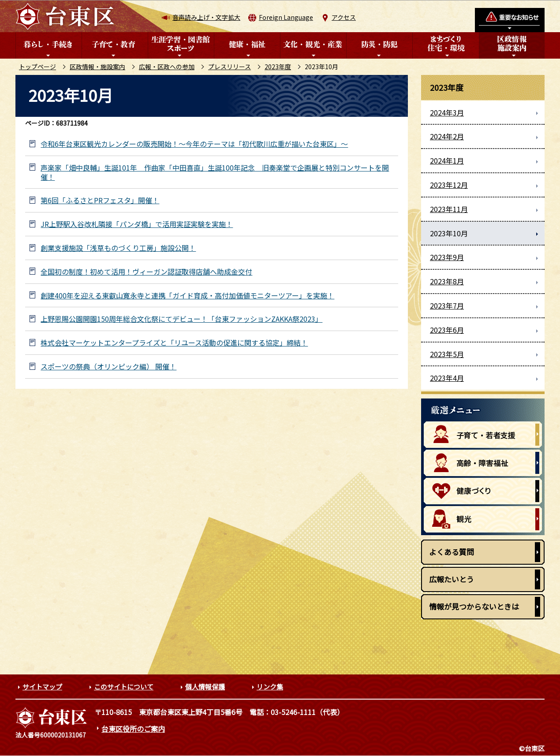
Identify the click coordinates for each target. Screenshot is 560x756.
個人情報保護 (205, 687)
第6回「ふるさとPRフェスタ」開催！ (100, 200)
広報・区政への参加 (167, 67)
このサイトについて (124, 687)
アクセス (344, 17)
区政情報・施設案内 (97, 67)
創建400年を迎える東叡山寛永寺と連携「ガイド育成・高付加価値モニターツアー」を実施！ (187, 296)
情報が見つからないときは (474, 606)
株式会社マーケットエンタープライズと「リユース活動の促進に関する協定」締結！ (174, 343)
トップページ (37, 67)
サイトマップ (42, 687)
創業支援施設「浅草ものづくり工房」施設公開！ (118, 248)
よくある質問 (452, 552)
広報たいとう (452, 579)
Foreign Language (286, 17)
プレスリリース (230, 67)
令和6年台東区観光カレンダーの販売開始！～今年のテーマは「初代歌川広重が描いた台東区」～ (194, 144)
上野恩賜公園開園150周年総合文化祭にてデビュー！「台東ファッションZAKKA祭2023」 (181, 319)
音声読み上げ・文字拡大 (206, 17)
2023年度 (278, 67)
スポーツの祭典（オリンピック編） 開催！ (108, 367)
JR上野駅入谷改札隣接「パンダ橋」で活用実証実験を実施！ (137, 224)
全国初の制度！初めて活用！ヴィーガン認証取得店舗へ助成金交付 (146, 272)
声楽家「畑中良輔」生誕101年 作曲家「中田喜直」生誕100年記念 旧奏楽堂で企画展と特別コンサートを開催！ (215, 172)
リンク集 (270, 687)
